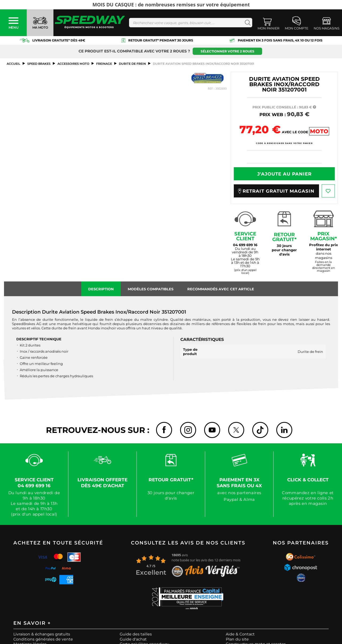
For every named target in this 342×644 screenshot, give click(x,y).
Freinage (104, 64)
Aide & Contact (240, 634)
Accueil (13, 64)
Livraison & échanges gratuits (42, 634)
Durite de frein (132, 64)
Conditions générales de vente (43, 639)
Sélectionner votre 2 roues (228, 51)
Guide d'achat (133, 639)
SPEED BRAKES (39, 64)
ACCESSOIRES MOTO (73, 64)
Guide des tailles (136, 634)
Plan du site (237, 639)
